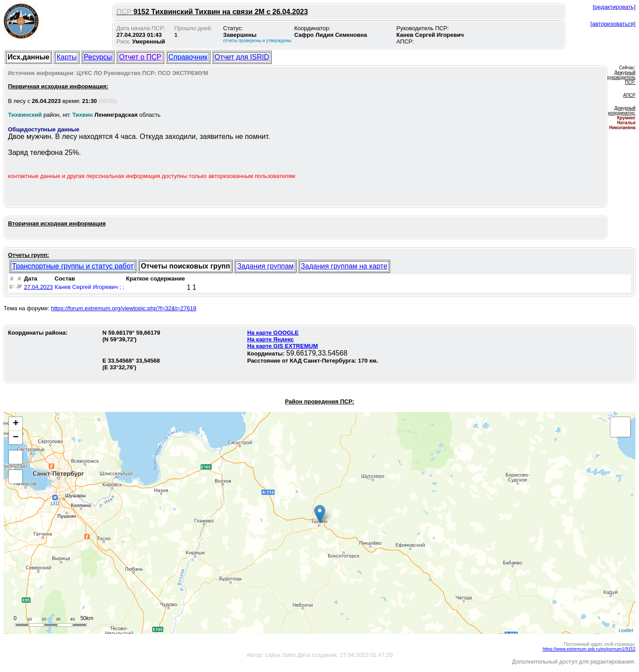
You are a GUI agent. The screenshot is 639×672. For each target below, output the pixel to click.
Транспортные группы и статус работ (73, 266)
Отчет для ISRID (242, 57)
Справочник (188, 57)
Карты (67, 57)
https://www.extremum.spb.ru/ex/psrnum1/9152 (589, 649)
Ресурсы (98, 57)
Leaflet (626, 630)
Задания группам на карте (344, 266)
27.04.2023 (38, 287)
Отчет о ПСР (140, 57)
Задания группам (265, 266)
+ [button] (16, 424)
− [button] (16, 438)
